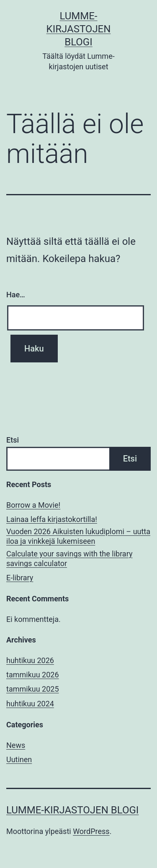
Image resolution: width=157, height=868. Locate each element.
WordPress (91, 831)
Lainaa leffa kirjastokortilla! (52, 519)
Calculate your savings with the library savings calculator (69, 559)
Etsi (13, 440)
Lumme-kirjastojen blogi (79, 29)
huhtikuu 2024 (30, 704)
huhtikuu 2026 (30, 660)
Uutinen (19, 759)
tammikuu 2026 (33, 675)
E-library (20, 578)
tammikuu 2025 (33, 689)
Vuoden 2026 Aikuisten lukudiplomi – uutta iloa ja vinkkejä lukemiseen (78, 536)
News (16, 745)
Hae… (16, 295)
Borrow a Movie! (33, 505)
